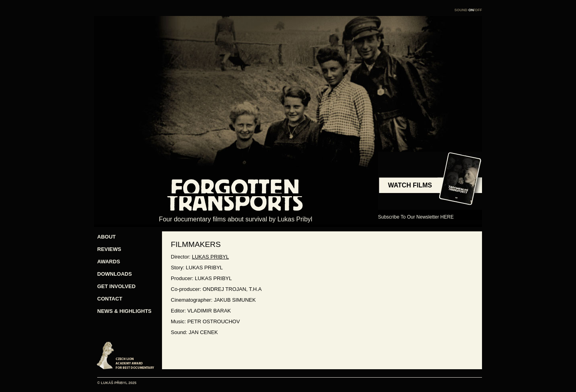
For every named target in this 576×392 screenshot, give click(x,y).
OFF (478, 10)
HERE (447, 217)
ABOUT (106, 237)
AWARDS (109, 262)
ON (471, 10)
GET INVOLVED (116, 286)
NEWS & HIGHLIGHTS (121, 311)
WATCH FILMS (410, 185)
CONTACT (110, 299)
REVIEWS (109, 249)
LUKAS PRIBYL (211, 257)
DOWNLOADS (115, 274)
